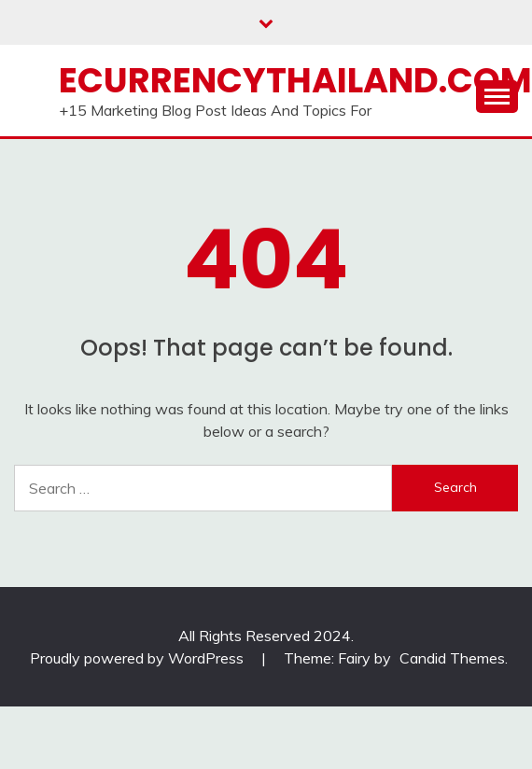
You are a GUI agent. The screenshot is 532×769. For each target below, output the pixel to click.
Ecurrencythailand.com (295, 80)
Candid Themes (452, 658)
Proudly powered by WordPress (139, 658)
